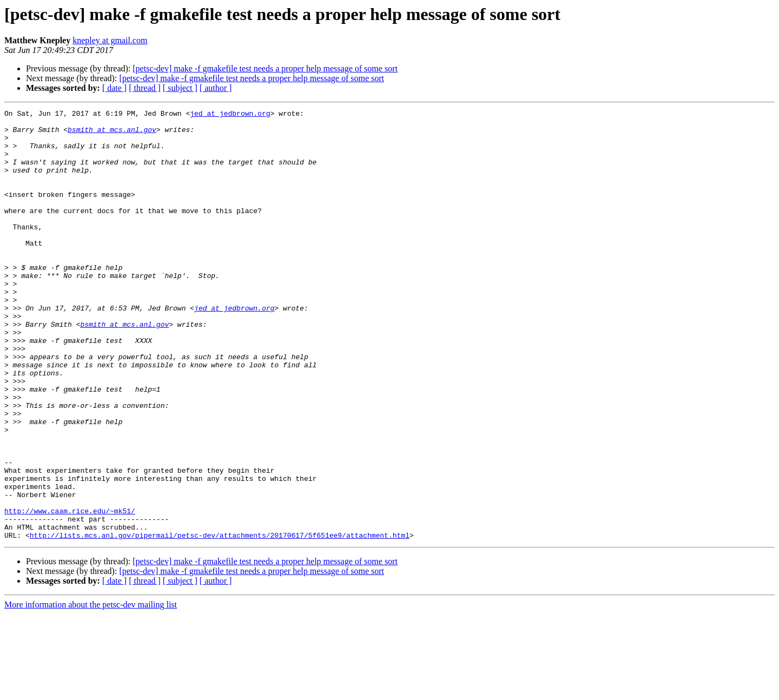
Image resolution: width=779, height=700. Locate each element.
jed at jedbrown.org (230, 115)
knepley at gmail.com (110, 40)
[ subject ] (180, 88)
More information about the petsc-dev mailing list (91, 691)
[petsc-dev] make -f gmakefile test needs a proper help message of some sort (265, 68)
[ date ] (114, 88)
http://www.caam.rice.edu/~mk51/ (70, 592)
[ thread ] (145, 88)
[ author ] (216, 88)
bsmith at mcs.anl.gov (112, 134)
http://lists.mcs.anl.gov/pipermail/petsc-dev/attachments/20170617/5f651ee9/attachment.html (220, 621)
